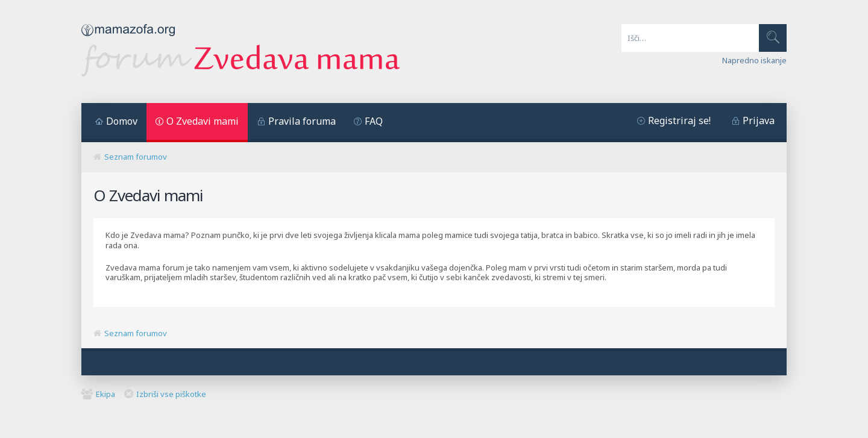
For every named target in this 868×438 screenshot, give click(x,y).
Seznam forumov (136, 157)
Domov (122, 121)
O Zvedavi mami (203, 121)
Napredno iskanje (754, 60)
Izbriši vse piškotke (171, 394)
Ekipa (105, 394)
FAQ (374, 121)
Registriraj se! (679, 120)
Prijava (759, 120)
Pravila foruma (302, 121)
